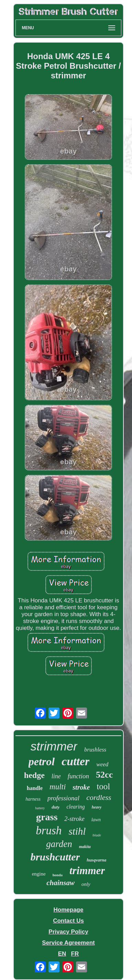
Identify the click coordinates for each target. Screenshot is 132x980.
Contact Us (68, 921)
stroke (81, 787)
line (56, 776)
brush (49, 831)
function (78, 776)
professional (63, 798)
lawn (96, 820)
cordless (99, 797)
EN (62, 954)
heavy (97, 807)
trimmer (87, 871)
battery (40, 808)
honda (58, 875)
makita (85, 847)
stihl (77, 831)
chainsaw (60, 883)
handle (35, 788)
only (86, 884)
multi (58, 787)
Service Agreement (68, 943)
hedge (34, 775)
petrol (42, 761)
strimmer (54, 746)
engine (39, 874)
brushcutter (55, 857)
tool (103, 786)
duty (56, 807)
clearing (75, 807)
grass (47, 817)
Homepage (69, 910)
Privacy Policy (68, 932)
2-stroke (74, 819)
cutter (75, 761)
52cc (104, 775)
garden (59, 844)
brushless (95, 750)
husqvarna (96, 860)
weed (102, 764)
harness (33, 799)
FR (75, 954)
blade (97, 835)
